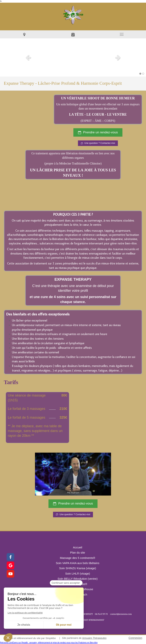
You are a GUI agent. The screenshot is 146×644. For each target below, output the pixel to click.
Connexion (135, 638)
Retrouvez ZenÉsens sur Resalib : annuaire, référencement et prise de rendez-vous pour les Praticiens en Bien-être (49, 643)
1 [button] (140, 74)
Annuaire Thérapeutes (94, 638)
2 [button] (143, 74)
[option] (73, 57)
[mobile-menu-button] (122, 34)
